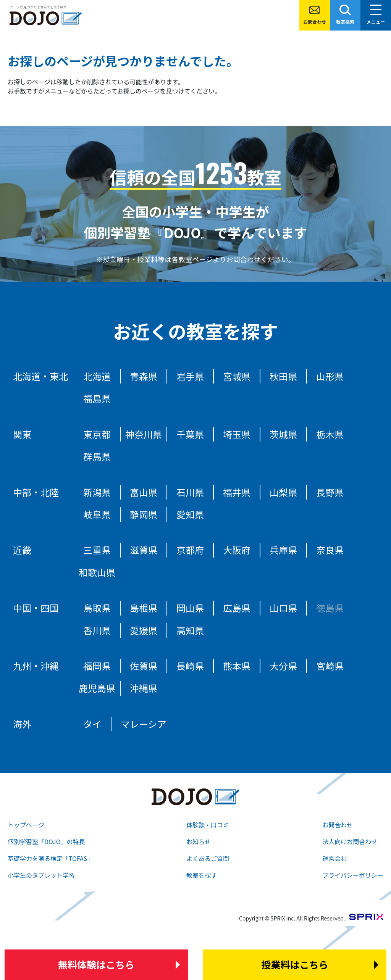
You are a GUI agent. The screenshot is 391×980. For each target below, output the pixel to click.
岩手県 (190, 376)
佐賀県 (144, 666)
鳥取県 (97, 608)
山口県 (283, 608)
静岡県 (144, 514)
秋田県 (283, 376)
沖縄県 (144, 688)
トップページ (26, 825)
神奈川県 (144, 434)
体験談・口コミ (208, 825)
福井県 (237, 492)
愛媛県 (144, 630)
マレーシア (144, 724)
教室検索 (345, 22)
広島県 (237, 608)
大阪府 (237, 550)
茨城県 (283, 434)
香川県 (97, 630)
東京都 (97, 434)
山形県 (330, 376)
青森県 (144, 376)
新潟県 (97, 492)
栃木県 (330, 434)
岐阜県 (97, 514)
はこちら (96, 965)
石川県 (190, 492)
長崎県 (190, 666)
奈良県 (330, 550)
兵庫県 (283, 550)
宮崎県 (330, 666)
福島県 (97, 398)
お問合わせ (315, 22)
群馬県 (97, 456)
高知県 (190, 630)
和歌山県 (97, 572)
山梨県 (283, 492)
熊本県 (237, 666)
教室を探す (202, 875)
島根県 (144, 608)
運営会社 (334, 858)
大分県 (283, 666)
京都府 (190, 550)
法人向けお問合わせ (350, 841)
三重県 (97, 550)
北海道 (97, 376)
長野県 (330, 492)
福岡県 (97, 666)
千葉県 (190, 434)
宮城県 (237, 376)
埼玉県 (237, 434)
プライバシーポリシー (353, 875)
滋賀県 (144, 550)
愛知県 (190, 514)
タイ (92, 724)
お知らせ (199, 841)
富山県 (144, 492)
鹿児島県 (97, 688)
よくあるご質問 (208, 858)
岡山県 (190, 608)
